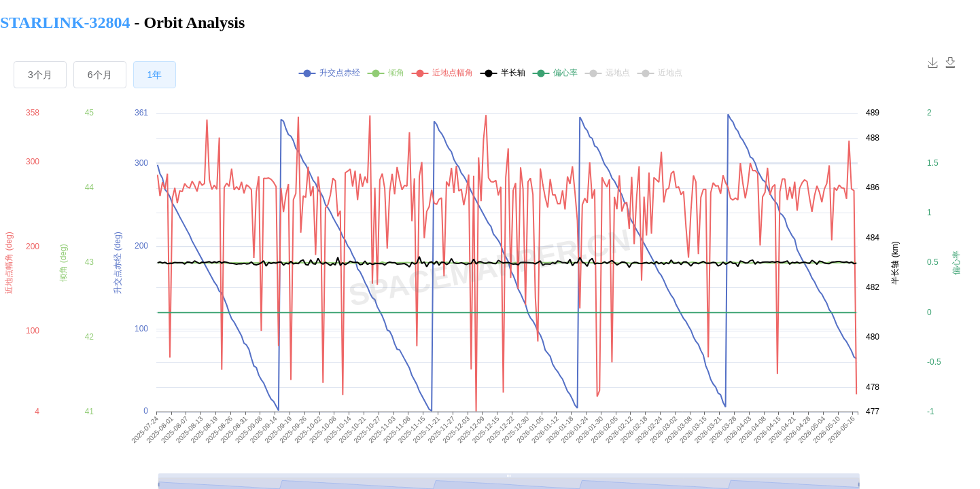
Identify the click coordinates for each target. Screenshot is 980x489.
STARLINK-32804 (67, 22)
